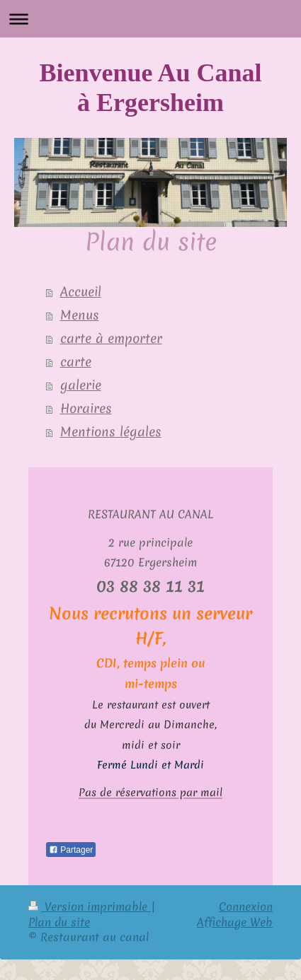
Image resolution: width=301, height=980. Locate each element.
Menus (80, 315)
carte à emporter (111, 339)
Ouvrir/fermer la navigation (150, 19)
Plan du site (59, 921)
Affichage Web (235, 921)
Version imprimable (90, 906)
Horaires (86, 409)
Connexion (246, 906)
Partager (71, 849)
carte (76, 362)
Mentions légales (111, 432)
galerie (81, 385)
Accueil (81, 292)
